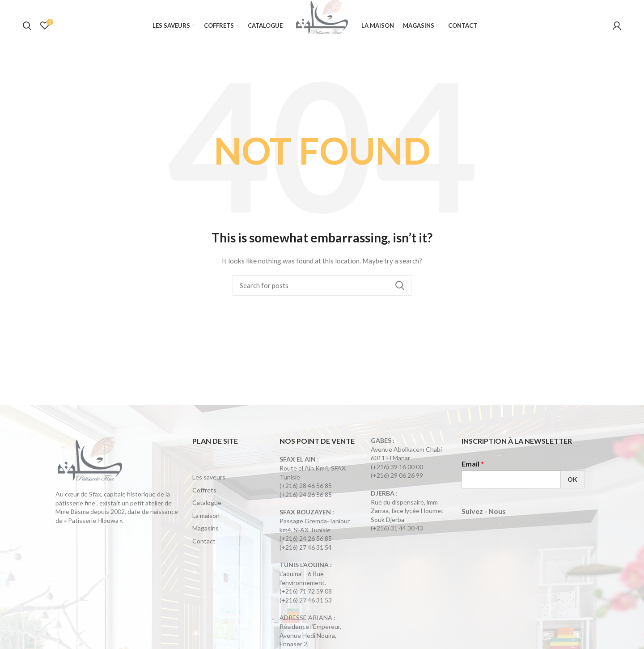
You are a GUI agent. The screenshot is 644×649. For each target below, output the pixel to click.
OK (572, 486)
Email (473, 470)
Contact (204, 547)
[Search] (322, 292)
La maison (206, 522)
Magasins (205, 535)
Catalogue (207, 509)
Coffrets (204, 496)
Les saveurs (209, 483)
